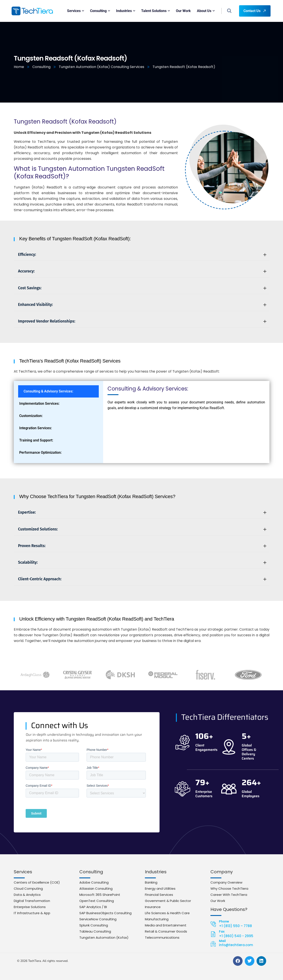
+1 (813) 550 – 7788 (235, 926)
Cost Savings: (142, 288)
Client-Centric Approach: (142, 579)
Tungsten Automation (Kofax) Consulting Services (102, 67)
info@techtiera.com (236, 945)
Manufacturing (157, 919)
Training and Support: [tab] (36, 440)
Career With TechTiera (229, 895)
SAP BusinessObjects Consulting (105, 913)
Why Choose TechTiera (229, 888)
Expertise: (142, 512)
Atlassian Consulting (96, 888)
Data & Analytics (27, 895)
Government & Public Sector (168, 901)
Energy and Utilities (160, 888)
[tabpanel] (186, 400)
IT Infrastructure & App (32, 913)
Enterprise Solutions (30, 907)
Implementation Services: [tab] (39, 404)
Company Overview (226, 882)
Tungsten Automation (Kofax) (104, 937)
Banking (151, 882)
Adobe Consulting (94, 882)
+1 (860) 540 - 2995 (236, 936)
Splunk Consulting (94, 925)
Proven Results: (142, 546)
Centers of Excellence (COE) (37, 882)
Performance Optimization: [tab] (40, 453)
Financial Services (159, 895)
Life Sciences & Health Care (167, 913)
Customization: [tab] (31, 416)
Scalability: (142, 562)
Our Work (218, 901)
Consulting (41, 67)
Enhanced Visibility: (142, 305)
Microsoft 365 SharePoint (100, 895)
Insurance (153, 907)
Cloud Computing (28, 888)
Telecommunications (162, 937)
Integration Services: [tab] (36, 428)
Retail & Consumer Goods (166, 931)
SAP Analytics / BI (93, 907)
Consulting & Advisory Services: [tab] (48, 391)
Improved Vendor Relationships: (142, 321)
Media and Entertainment (166, 925)
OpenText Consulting (97, 901)
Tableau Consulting (95, 931)
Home (19, 67)
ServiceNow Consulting (98, 919)
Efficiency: (142, 255)
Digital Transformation (32, 901)
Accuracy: (142, 271)
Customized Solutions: (142, 529)
